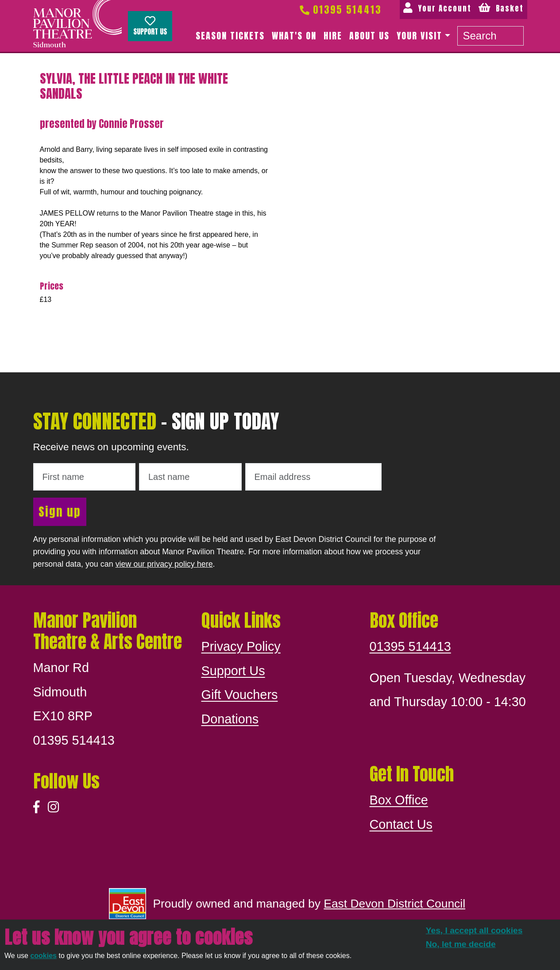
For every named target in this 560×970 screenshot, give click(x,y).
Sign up (60, 512)
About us (369, 36)
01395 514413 (340, 10)
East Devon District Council (394, 904)
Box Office (399, 800)
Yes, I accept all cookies (474, 930)
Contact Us (401, 824)
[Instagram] (53, 807)
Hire (333, 36)
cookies (43, 956)
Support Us (150, 26)
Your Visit (419, 36)
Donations (230, 719)
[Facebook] (37, 807)
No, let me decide (461, 944)
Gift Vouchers (240, 695)
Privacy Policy (241, 646)
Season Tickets (230, 36)
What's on (294, 36)
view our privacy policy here (164, 564)
